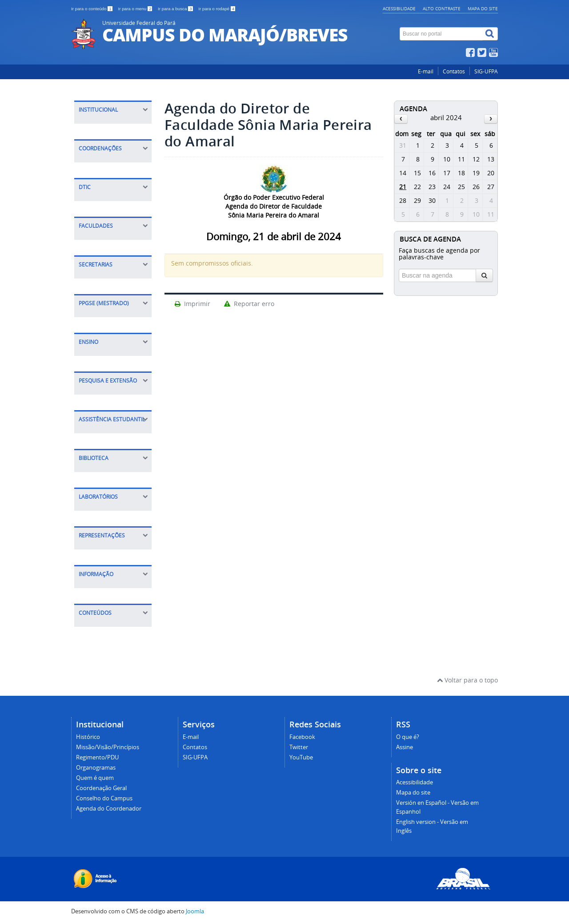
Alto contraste (442, 8)
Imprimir (192, 304)
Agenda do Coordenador (109, 809)
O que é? (408, 737)
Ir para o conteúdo (92, 9)
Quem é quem (95, 778)
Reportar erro (249, 304)
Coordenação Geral (101, 788)
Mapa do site (483, 8)
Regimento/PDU (97, 757)
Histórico (88, 737)
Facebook (302, 737)
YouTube (301, 757)
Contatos (454, 71)
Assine (405, 747)
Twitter (299, 747)
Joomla (195, 911)
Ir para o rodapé (217, 9)
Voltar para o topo (467, 680)
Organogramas (96, 768)
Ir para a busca (176, 9)
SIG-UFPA (486, 71)
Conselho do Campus (104, 798)
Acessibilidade (399, 8)
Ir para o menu (136, 9)
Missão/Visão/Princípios (108, 747)
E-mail (426, 71)
